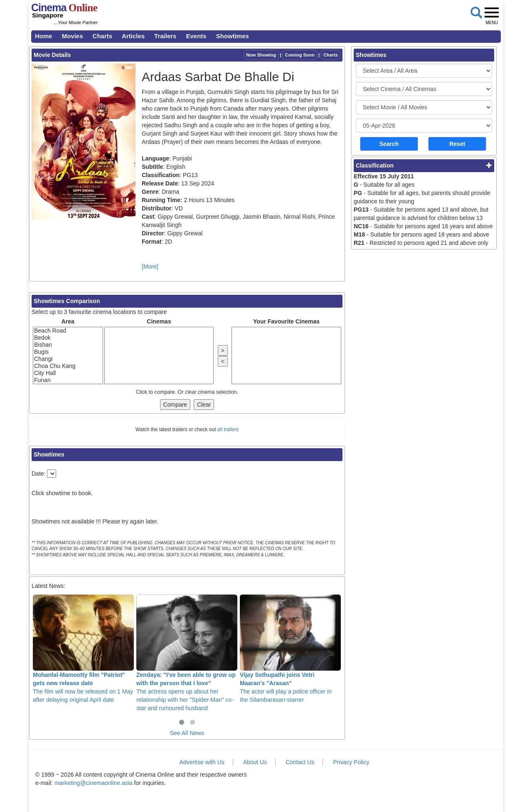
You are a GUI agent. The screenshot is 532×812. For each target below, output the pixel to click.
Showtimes (233, 36)
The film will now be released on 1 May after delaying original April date (83, 649)
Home (44, 36)
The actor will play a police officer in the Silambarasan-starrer (290, 649)
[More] (150, 267)
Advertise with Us (202, 762)
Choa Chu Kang (68, 366)
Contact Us (300, 762)
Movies (73, 36)
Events (196, 36)
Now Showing (261, 55)
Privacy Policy (351, 762)
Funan (68, 380)
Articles (133, 36)
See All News (187, 733)
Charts (103, 36)
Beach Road (68, 331)
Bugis (68, 352)
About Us (255, 762)
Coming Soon (300, 55)
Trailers (165, 36)
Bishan (68, 345)
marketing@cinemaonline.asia (94, 783)
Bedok (68, 338)
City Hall (68, 373)
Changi (68, 359)
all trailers (228, 429)
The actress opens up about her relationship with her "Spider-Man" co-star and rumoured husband (187, 653)
